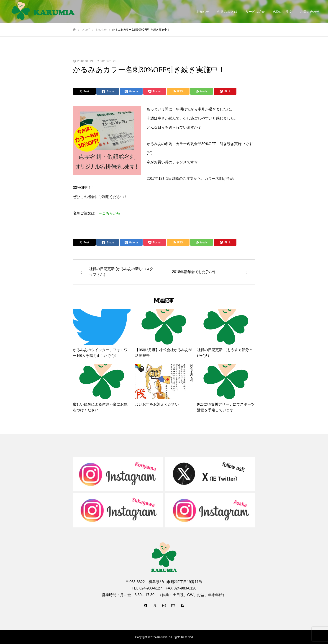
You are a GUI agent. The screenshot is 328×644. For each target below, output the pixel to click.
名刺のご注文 (282, 12)
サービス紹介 (255, 12)
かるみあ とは (227, 12)
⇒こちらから (109, 213)
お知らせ (203, 12)
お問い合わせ (310, 12)
